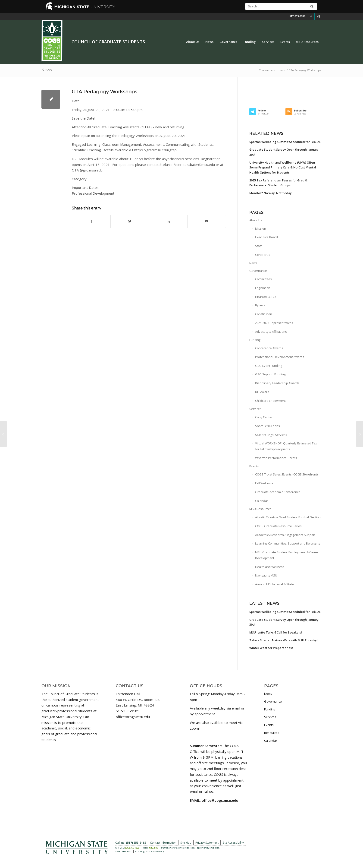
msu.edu (153, 848)
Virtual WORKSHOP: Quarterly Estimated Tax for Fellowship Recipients (286, 446)
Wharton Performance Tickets (276, 458)
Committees (263, 279)
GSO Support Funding (270, 374)
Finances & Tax (266, 297)
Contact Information (163, 843)
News (47, 70)
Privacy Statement (207, 843)
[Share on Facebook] (91, 221)
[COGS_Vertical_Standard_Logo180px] (52, 42)
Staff (258, 246)
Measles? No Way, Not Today (271, 193)
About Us (256, 220)
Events (254, 466)
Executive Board (266, 237)
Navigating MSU (266, 575)
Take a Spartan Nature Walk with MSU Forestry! (283, 640)
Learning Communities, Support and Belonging (288, 543)
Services (255, 409)
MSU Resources (260, 509)
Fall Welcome (264, 483)
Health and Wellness (270, 567)
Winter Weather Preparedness (271, 648)
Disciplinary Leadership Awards (277, 383)
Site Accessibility (233, 843)
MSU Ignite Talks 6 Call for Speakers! (276, 632)
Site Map (186, 843)
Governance (258, 271)
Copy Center (264, 417)
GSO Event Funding (269, 366)
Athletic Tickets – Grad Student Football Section (288, 517)
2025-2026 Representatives (274, 323)
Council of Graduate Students (108, 42)
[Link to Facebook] (311, 16)
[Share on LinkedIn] (168, 221)
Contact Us (263, 255)
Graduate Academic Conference (278, 492)
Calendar (262, 501)
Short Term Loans (268, 426)
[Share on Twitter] (130, 221)
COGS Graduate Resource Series (278, 526)
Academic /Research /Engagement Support (285, 535)
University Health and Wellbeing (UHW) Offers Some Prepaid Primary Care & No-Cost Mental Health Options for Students (283, 167)
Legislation (263, 288)
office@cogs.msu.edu (133, 717)
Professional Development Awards (280, 357)
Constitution (264, 314)
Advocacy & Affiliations (271, 332)
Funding (255, 340)
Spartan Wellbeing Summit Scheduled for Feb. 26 (285, 142)
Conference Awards (269, 348)
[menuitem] (193, 42)
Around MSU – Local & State (274, 584)
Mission (261, 228)
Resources (272, 733)
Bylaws (260, 305)
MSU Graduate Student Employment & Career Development (287, 555)
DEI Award (262, 392)
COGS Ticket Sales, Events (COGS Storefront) (286, 474)
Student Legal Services (271, 435)
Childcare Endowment (270, 401)
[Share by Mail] (207, 221)
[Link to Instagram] (318, 16)
